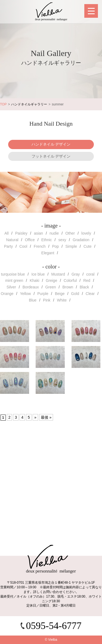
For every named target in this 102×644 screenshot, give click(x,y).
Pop (55, 246)
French (40, 246)
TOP (3, 104)
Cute (88, 246)
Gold (75, 294)
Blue (33, 300)
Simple (71, 246)
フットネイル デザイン (51, 156)
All (7, 233)
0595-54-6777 (54, 626)
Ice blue (38, 274)
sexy (62, 240)
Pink (47, 300)
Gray (76, 274)
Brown (68, 287)
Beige (60, 294)
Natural (12, 240)
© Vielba (51, 640)
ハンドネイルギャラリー (29, 104)
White (62, 300)
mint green (14, 280)
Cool (23, 246)
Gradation (81, 240)
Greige (51, 280)
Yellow (25, 294)
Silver (11, 287)
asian (38, 233)
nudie (54, 233)
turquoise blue (13, 274)
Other (70, 233)
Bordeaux (31, 287)
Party (9, 246)
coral (90, 274)
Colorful (70, 280)
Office (30, 240)
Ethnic (47, 240)
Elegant (48, 253)
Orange (7, 294)
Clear (90, 294)
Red (87, 280)
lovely (86, 233)
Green (51, 287)
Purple (43, 294)
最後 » (46, 417)
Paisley (21, 233)
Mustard (58, 274)
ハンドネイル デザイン (51, 144)
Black (84, 287)
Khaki (34, 280)
